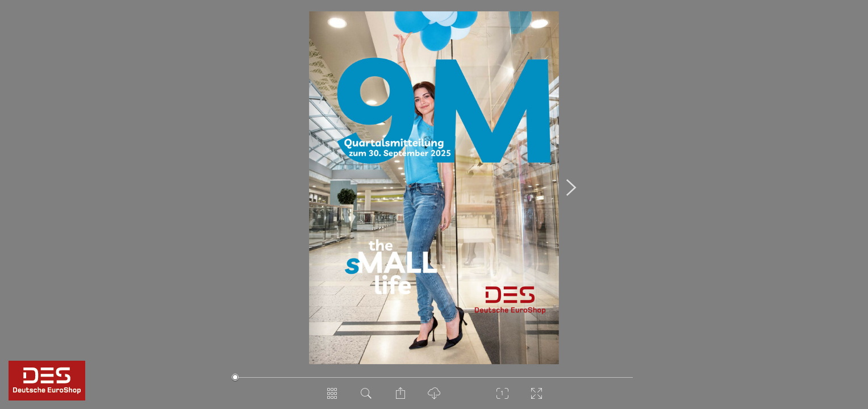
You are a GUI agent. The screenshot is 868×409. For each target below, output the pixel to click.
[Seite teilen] (400, 398)
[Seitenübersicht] (332, 398)
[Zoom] (502, 398)
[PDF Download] (434, 398)
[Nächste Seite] (571, 188)
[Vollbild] (536, 398)
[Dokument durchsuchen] (366, 398)
